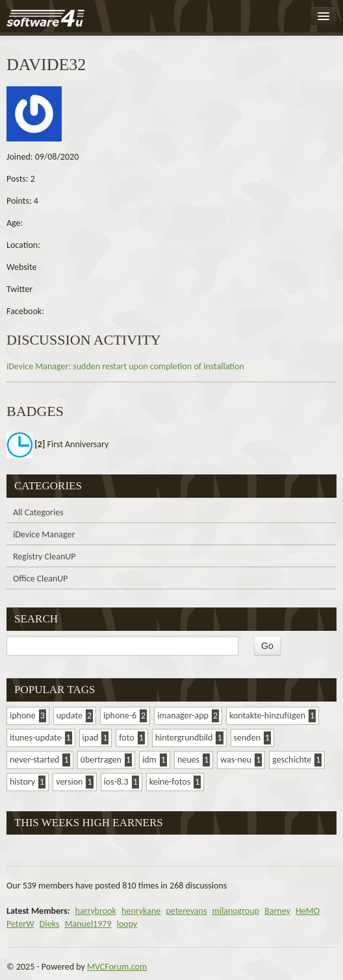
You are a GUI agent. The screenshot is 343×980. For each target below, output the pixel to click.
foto (126, 738)
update (70, 716)
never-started (34, 760)
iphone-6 (120, 716)
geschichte (292, 760)
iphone (23, 716)
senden (247, 738)
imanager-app (183, 716)
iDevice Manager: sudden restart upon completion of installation (125, 366)
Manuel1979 (88, 924)
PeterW (20, 924)
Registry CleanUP (44, 557)
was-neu (236, 760)
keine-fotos (170, 782)
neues (188, 760)
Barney (277, 911)
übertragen (101, 760)
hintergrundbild (184, 738)
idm (149, 760)
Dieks (50, 924)
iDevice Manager (44, 534)
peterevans (186, 911)
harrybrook (96, 911)
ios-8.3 (116, 782)
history (22, 782)
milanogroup (236, 911)
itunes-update (36, 738)
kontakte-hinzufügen (267, 716)
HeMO (308, 911)
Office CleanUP (41, 579)
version (69, 782)
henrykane (141, 911)
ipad (91, 738)
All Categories (38, 512)
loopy (127, 924)
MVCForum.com (117, 967)
